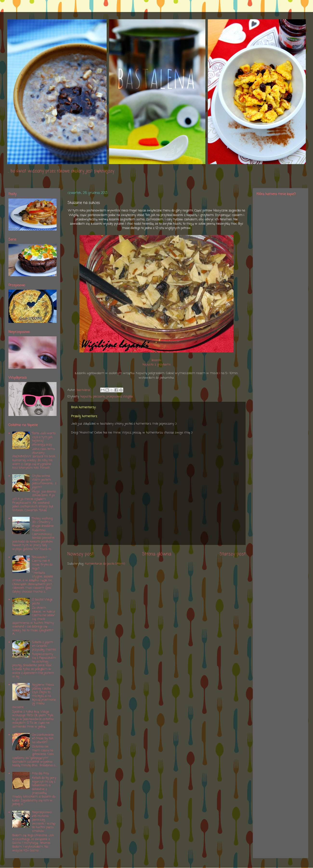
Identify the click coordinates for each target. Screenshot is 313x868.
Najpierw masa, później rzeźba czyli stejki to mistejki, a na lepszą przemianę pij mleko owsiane (34, 696)
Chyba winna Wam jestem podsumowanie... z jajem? (44, 482)
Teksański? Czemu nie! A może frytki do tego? (42, 563)
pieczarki (99, 397)
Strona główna (157, 554)
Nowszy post (81, 554)
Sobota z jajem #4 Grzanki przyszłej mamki (44, 646)
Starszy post (233, 554)
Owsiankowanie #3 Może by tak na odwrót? (43, 739)
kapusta (86, 397)
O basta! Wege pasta (42, 602)
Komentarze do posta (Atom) (105, 564)
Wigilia (128, 397)
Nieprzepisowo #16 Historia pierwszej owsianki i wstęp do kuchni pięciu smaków (44, 822)
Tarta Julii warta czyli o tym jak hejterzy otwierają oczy (44, 439)
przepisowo (114, 397)
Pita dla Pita (40, 774)
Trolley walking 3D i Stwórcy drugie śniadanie (43, 522)
